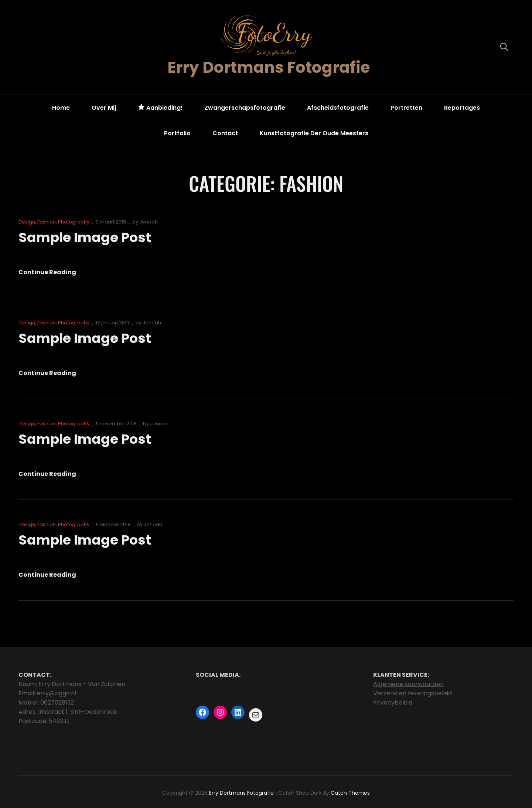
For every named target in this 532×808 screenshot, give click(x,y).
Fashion (47, 222)
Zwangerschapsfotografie (245, 108)
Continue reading (47, 272)
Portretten (406, 108)
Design (27, 222)
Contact (225, 133)
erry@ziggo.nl (56, 693)
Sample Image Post (85, 237)
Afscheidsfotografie (338, 108)
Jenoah (149, 222)
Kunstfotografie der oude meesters (314, 133)
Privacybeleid (393, 703)
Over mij (104, 108)
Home (61, 108)
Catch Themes (350, 793)
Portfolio (177, 133)
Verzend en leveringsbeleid (412, 693)
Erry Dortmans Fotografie (269, 67)
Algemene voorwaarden (408, 684)
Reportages (462, 108)
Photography (74, 222)
